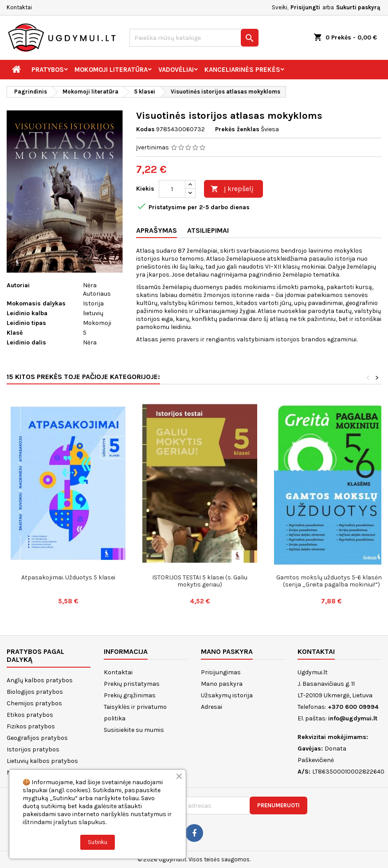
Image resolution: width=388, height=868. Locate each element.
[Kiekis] (172, 189)
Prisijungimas (221, 672)
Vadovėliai (176, 70)
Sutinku (98, 842)
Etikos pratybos (30, 715)
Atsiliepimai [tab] (208, 230)
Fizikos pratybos (31, 726)
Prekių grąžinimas (130, 695)
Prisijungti (305, 7)
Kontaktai (19, 7)
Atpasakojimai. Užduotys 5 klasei (68, 577)
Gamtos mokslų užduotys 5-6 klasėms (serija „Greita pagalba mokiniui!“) (332, 581)
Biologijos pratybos (35, 692)
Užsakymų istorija (227, 695)
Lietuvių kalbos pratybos (42, 761)
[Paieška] (194, 38)
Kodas (145, 129)
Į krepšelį (232, 189)
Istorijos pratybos (33, 749)
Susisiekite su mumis (134, 730)
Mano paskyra (222, 684)
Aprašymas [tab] (157, 230)
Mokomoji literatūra (111, 70)
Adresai (212, 707)
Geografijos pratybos (37, 738)
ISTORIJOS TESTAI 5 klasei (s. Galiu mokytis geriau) (200, 581)
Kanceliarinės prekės (242, 70)
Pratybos (48, 70)
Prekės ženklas (237, 129)
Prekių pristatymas (132, 684)
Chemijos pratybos (34, 703)
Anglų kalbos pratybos (40, 680)
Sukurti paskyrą (358, 7)
